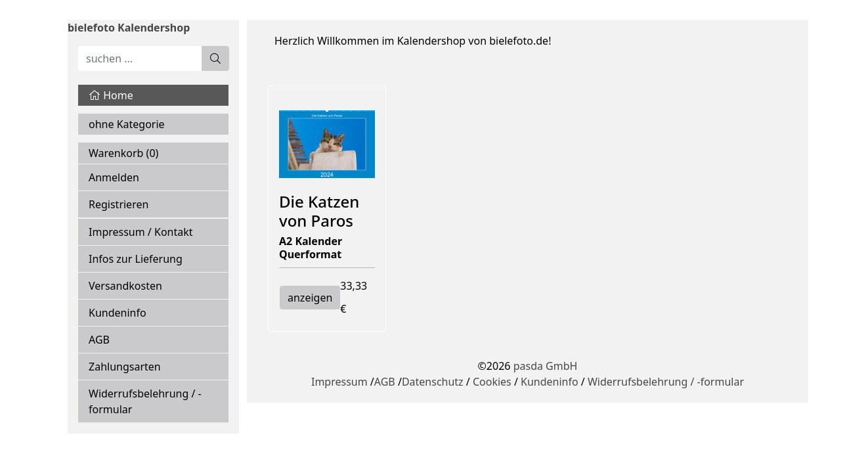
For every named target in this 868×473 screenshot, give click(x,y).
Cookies (492, 382)
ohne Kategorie (127, 124)
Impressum (339, 382)
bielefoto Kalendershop (129, 28)
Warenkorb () (123, 153)
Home (111, 95)
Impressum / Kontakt (141, 232)
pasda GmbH (546, 366)
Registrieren (119, 204)
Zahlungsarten (125, 367)
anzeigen (310, 298)
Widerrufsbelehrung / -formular (145, 401)
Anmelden (114, 177)
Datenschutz (433, 382)
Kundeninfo (118, 313)
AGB (99, 340)
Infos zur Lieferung (136, 259)
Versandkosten (125, 286)
